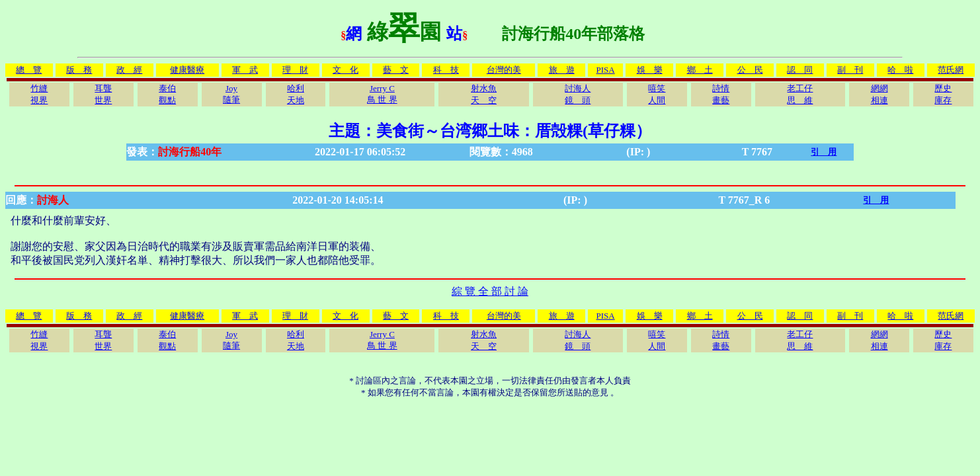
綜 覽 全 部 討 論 (490, 291)
